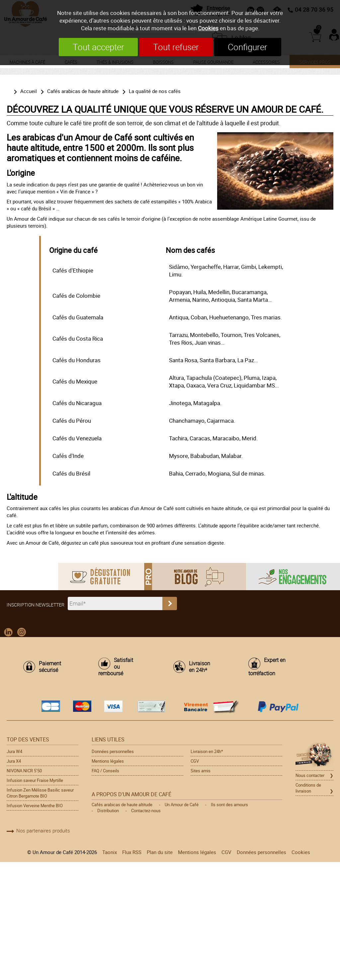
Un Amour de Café (182, 805)
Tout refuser (176, 47)
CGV (195, 761)
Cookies (208, 28)
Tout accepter (98, 47)
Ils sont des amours (229, 805)
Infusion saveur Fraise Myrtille (35, 780)
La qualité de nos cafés (155, 91)
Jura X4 (14, 761)
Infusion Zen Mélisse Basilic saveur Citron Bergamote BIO (40, 793)
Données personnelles (113, 751)
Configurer (248, 47)
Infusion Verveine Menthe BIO (35, 806)
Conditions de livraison (308, 788)
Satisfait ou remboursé (116, 667)
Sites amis (201, 771)
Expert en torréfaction (267, 667)
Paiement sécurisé (50, 667)
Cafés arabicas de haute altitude (83, 91)
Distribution (108, 811)
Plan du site (160, 852)
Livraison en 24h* (200, 667)
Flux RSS (132, 852)
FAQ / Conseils (105, 771)
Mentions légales (108, 761)
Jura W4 (14, 751)
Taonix (110, 852)
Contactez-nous (146, 811)
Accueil (29, 91)
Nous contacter (310, 775)
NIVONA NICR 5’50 (24, 771)
